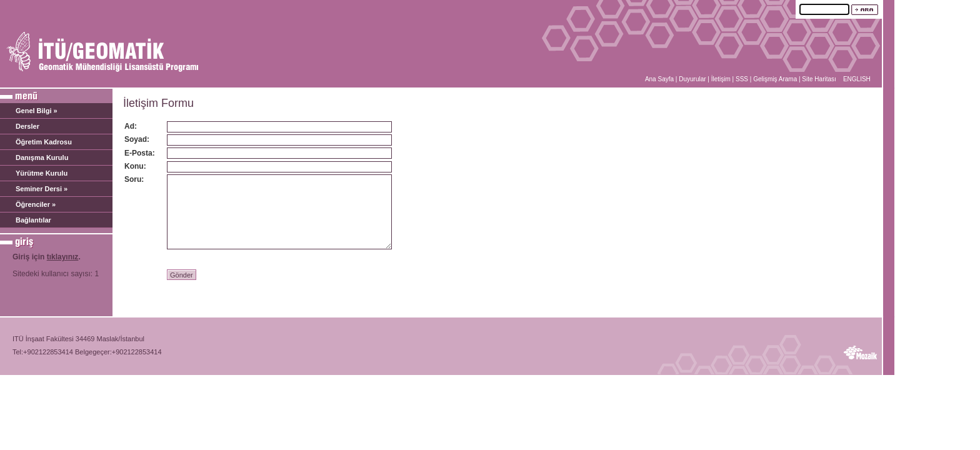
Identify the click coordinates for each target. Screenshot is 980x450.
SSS (742, 79)
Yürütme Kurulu (42, 173)
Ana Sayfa (659, 79)
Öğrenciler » (36, 204)
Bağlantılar (33, 220)
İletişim (721, 79)
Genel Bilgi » (37, 111)
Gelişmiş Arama (775, 79)
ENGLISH (857, 79)
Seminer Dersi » (42, 189)
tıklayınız (63, 257)
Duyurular (692, 79)
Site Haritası (819, 79)
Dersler (27, 126)
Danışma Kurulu (42, 157)
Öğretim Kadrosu (44, 142)
